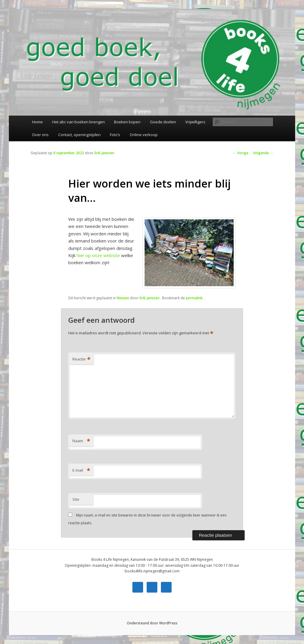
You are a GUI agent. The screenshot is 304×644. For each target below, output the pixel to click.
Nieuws (123, 298)
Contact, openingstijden (79, 135)
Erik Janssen (104, 153)
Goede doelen (163, 122)
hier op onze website (98, 255)
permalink (195, 298)
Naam (81, 441)
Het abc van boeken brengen (79, 122)
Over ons (40, 135)
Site (76, 499)
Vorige (241, 153)
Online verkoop (144, 135)
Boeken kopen (127, 122)
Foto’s (115, 135)
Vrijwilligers (195, 122)
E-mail (81, 470)
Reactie (81, 359)
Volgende (263, 153)
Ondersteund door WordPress (152, 623)
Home (37, 122)
